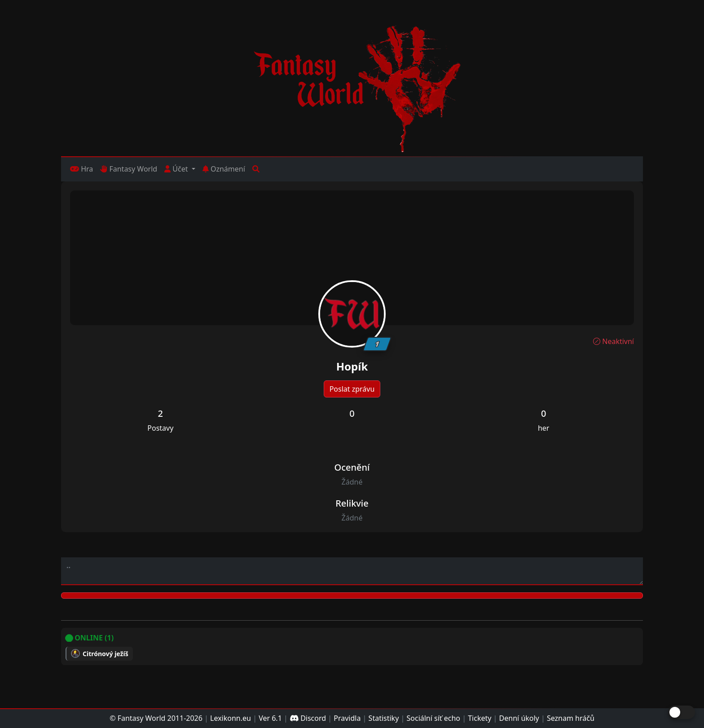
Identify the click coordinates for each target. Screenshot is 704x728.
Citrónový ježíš (106, 654)
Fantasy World (129, 169)
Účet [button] (177, 169)
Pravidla (347, 718)
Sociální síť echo (433, 718)
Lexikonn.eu (231, 718)
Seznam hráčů (571, 718)
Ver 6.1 (270, 718)
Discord (308, 718)
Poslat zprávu (352, 389)
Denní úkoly (519, 718)
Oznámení (224, 169)
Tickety (480, 718)
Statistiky (384, 718)
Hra (81, 169)
